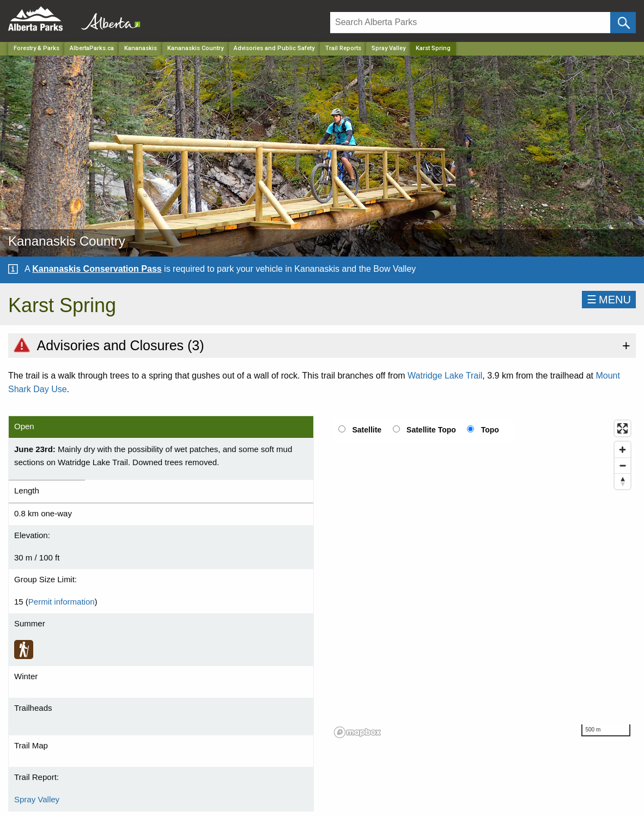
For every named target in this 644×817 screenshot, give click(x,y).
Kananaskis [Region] (141, 48)
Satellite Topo (431, 430)
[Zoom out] (622, 465)
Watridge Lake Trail (445, 376)
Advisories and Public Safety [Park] (274, 48)
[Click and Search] (623, 23)
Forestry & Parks (37, 48)
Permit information (62, 602)
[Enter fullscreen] (622, 428)
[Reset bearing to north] (622, 481)
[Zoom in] (622, 450)
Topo (490, 430)
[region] (483, 578)
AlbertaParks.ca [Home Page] (92, 48)
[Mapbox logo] (357, 732)
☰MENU (609, 300)
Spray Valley (388, 48)
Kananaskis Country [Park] (195, 48)
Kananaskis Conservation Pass (97, 269)
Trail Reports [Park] (343, 48)
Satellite (367, 430)
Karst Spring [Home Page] (433, 48)
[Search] (470, 23)
